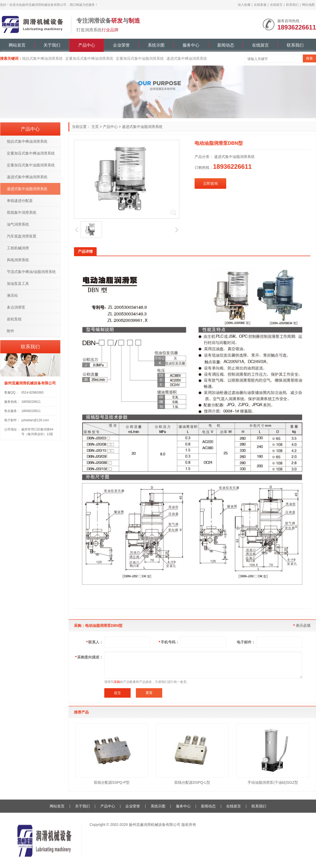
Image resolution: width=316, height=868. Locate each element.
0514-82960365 (32, 393)
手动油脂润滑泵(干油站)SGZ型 (273, 782)
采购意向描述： (89, 657)
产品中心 (87, 45)
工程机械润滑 (18, 248)
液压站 (12, 295)
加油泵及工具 (18, 284)
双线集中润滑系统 (22, 212)
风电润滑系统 (18, 260)
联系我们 (292, 5)
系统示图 (156, 45)
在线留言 (276, 5)
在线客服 (260, 5)
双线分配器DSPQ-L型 (192, 782)
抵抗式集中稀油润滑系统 (42, 58)
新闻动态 (226, 45)
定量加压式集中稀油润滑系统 (89, 58)
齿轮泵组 (14, 319)
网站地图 (308, 5)
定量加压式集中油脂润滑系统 (140, 58)
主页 (95, 127)
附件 (11, 331)
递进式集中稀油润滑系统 (187, 58)
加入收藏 (244, 5)
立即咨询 (210, 183)
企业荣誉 (121, 45)
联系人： (95, 642)
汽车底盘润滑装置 (22, 236)
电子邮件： (246, 642)
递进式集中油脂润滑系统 (142, 127)
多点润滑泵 (16, 307)
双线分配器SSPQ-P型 (112, 782)
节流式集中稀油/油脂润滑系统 (31, 272)
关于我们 (52, 45)
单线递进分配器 (20, 201)
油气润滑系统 (18, 224)
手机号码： (169, 642)
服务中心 (191, 45)
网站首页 (17, 45)
